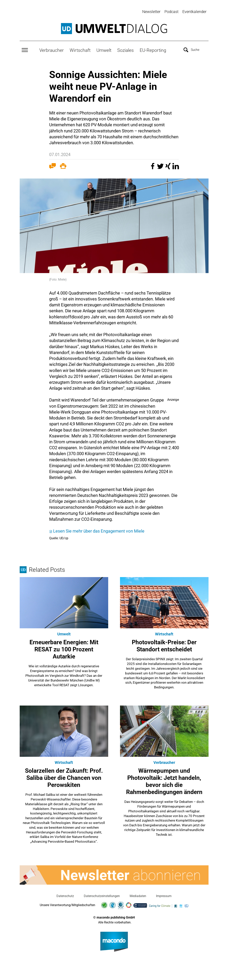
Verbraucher (52, 49)
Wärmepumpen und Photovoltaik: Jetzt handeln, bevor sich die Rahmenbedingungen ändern (164, 781)
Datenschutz (65, 895)
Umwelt (104, 49)
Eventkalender (194, 12)
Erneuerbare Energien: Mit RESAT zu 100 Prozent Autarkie (64, 649)
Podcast (171, 12)
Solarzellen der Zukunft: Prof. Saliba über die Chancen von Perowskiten (64, 777)
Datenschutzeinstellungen (102, 895)
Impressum (164, 895)
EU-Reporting (153, 49)
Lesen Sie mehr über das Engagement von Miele (99, 530)
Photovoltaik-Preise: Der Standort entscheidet (164, 645)
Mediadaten (138, 895)
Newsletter (151, 12)
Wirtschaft (80, 49)
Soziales (126, 49)
